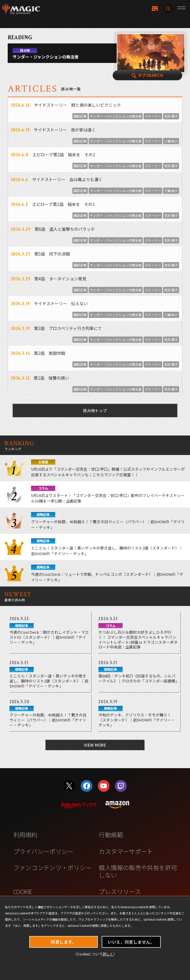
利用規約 (25, 835)
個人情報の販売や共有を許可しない (138, 871)
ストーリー (153, 116)
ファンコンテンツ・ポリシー (52, 867)
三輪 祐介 (171, 141)
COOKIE (23, 891)
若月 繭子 (171, 116)
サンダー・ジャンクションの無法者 (116, 116)
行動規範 (111, 835)
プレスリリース (120, 891)
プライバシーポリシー (43, 851)
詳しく (108, 954)
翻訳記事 (80, 116)
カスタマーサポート (126, 851)
